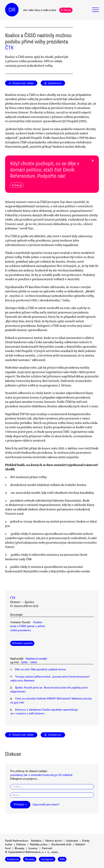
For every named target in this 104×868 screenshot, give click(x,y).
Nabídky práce (39, 844)
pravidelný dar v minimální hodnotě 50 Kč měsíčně (41, 775)
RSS (62, 859)
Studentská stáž (61, 844)
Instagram (47, 859)
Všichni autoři (54, 841)
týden (24, 662)
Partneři (47, 848)
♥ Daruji (66, 10)
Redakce (36, 841)
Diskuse (21, 844)
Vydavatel (72, 841)
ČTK (9, 48)
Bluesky (19, 848)
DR (12, 10)
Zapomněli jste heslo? (46, 805)
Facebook (13, 859)
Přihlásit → (20, 805)
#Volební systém (22, 643)
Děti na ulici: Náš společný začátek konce (40, 669)
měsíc (34, 662)
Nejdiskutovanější (36, 659)
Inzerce (33, 848)
